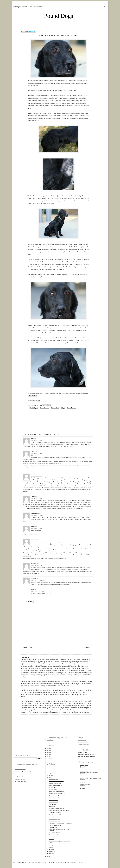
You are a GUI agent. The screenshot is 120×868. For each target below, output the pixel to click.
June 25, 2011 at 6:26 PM (37, 528)
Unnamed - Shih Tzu (53, 802)
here (39, 401)
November (51, 767)
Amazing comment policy (84, 744)
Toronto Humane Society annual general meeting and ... (60, 842)
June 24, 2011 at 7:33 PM (37, 476)
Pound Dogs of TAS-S (20, 779)
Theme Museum (60, 862)
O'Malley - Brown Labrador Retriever (57, 794)
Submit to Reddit (55, 408)
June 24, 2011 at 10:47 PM (37, 515)
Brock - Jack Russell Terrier (55, 798)
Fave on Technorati (72, 408)
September (51, 771)
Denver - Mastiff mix (54, 835)
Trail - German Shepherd (54, 819)
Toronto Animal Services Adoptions (23, 767)
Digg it (63, 408)
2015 (48, 755)
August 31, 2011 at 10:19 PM (38, 580)
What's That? (83, 766)
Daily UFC (51, 839)
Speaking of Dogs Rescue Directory (23, 771)
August (50, 773)
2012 (48, 761)
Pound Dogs (59, 16)
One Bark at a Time (82, 752)
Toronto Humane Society (21, 769)
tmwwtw (73, 862)
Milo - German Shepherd (54, 833)
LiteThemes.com (81, 862)
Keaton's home (52, 806)
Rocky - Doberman (53, 837)
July (50, 775)
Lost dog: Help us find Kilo (55, 813)
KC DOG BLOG (84, 771)
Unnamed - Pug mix (53, 779)
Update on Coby (52, 787)
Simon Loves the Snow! (85, 784)
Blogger (32, 862)
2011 (48, 763)
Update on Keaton (53, 789)
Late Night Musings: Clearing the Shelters (89, 772)
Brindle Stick (83, 777)
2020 (48, 748)
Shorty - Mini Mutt (53, 817)
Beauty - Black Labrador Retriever (58, 35)
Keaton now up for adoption (55, 821)
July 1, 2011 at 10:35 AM (37, 566)
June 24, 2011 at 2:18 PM (37, 440)
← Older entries (27, 647)
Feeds (104, 7)
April (50, 847)
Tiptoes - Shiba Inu (53, 827)
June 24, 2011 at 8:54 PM (37, 499)
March (50, 849)
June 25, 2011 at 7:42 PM (37, 541)
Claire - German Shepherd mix (56, 785)
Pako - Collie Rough (53, 800)
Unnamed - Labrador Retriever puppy (57, 808)
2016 (48, 752)
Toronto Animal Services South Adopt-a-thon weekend (59, 830)
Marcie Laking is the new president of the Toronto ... (60, 823)
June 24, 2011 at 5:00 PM (37, 453)
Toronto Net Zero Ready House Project (87, 756)
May (50, 845)
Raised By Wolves (84, 765)
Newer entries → (86, 647)
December (51, 765)
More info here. (50, 740)
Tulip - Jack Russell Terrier (55, 825)
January (50, 853)
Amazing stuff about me (83, 742)
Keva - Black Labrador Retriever (56, 815)
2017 (48, 750)
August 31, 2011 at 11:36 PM (38, 591)
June (50, 777)
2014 (48, 757)
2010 (48, 856)
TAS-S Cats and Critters (20, 781)
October (50, 769)
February (51, 851)
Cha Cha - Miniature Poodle (55, 783)
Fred (33, 589)
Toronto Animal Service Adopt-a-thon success (59, 810)
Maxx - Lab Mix (53, 804)
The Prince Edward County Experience (87, 754)
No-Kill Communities (85, 789)
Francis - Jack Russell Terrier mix (56, 781)
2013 (48, 759)
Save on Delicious (44, 408)
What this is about (82, 740)
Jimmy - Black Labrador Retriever (56, 796)
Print (40, 405)
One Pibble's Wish (84, 783)
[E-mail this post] (34, 408)
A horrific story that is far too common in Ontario (91, 778)
